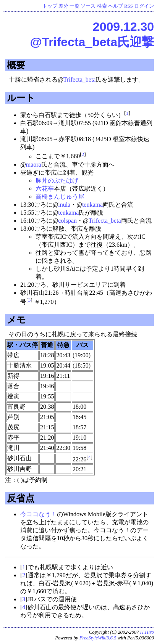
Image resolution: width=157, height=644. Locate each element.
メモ (16, 320)
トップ (50, 6)
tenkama (92, 205)
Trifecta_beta (80, 79)
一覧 (74, 6)
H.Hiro (147, 632)
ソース (88, 6)
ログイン (144, 6)
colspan (67, 221)
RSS (129, 6)
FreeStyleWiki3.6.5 (98, 638)
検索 (102, 6)
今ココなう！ (39, 514)
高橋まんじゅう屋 (60, 197)
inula (64, 205)
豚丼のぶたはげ (57, 181)
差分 (63, 6)
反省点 (21, 498)
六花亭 (45, 189)
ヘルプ (116, 6)
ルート (21, 98)
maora (34, 165)
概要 (16, 65)
